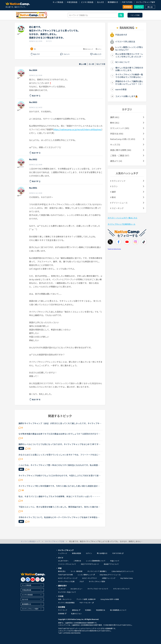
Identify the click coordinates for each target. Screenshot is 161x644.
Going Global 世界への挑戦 (110, 599)
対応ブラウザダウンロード (90, 564)
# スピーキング (117, 208)
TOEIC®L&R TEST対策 (65, 575)
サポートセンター (87, 603)
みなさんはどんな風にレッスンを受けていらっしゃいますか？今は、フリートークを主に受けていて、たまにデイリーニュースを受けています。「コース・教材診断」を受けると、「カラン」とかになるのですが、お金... (59, 455)
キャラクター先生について (67, 592)
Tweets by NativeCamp (114, 249)
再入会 (150, 7)
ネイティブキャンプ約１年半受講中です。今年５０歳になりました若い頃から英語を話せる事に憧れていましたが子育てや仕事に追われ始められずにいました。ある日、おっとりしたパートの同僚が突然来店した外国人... (59, 486)
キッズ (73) (115, 145)
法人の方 (100, 2)
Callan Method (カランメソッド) (122, 571)
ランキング (62, 589)
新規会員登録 (76, 553)
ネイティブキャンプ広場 (66, 581)
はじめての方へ (63, 561)
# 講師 (113, 192)
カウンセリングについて (121, 589)
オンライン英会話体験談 (66, 603)
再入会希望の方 (102, 553)
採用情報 (62, 613)
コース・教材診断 (77, 571)
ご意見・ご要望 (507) (120, 155)
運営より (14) (116, 161)
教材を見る (62, 571)
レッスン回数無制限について (96, 561)
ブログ (82, 581)
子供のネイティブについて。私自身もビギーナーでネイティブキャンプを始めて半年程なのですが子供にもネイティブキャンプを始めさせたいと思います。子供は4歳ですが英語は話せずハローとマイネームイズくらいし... (60, 517)
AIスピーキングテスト (90, 578)
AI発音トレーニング (109, 578)
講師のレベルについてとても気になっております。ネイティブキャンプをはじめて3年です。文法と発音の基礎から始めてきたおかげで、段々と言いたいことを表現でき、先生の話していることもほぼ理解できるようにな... (59, 444)
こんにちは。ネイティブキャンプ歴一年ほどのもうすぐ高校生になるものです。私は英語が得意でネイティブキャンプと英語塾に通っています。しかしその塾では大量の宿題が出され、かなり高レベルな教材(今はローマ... (59, 465)
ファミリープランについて (67, 564)
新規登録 (128, 7)
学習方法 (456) (117, 134)
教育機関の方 (113, 2)
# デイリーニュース (119, 203)
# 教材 (113, 197)
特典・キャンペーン (65, 599)
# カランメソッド (118, 181)
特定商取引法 (101, 610)
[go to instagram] (38, 579)
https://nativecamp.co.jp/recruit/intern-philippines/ (78, 129)
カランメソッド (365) (120, 128)
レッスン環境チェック (86, 575)
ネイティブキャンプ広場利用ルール (122, 224)
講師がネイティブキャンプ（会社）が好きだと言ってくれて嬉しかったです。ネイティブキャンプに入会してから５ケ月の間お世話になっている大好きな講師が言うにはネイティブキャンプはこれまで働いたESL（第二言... (60, 423)
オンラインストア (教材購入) (97, 571)
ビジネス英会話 (87, 2)
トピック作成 (135, 15)
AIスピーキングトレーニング (68, 578)
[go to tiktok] (42, 579)
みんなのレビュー (76, 589)
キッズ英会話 (58, 2)
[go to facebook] (28, 579)
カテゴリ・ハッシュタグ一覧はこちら (123, 218)
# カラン (114, 186)
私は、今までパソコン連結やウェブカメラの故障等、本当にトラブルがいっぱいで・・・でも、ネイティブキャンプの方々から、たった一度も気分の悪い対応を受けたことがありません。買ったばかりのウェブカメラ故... (59, 496)
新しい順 (83, 64)
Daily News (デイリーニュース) (110, 575)
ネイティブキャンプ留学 (146, 2)
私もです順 (101, 64)
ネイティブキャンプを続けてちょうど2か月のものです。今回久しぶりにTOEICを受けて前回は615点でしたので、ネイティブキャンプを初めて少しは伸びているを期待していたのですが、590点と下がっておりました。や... (60, 475)
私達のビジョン (76, 613)
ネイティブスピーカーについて (98, 589)
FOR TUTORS (127, 2)
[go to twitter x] (23, 579)
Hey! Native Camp (127, 578)
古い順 (91, 64)
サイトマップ (63, 610)
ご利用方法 (77, 561)
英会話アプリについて (111, 564)
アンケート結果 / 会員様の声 (86, 599)
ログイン (139, 7)
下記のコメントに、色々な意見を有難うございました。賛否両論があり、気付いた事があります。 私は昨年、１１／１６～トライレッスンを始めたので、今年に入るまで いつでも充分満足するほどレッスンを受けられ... (60, 507)
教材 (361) (115, 123)
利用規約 (88, 610)
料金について (115, 561)
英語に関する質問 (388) (121, 150)
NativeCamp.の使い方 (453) (123, 139)
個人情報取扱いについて (118, 610)
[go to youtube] (33, 579)
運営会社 (76, 610)
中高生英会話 (72, 2)
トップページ (63, 553)
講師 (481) (115, 117)
